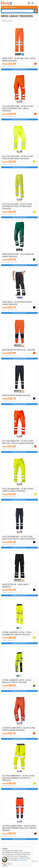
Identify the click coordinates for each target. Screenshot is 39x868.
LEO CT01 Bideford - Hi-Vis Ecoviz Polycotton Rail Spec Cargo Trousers (18, 108)
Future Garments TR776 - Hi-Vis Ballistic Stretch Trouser (17, 681)
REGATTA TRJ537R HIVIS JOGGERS (16, 395)
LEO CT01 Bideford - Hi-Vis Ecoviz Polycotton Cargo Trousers (18, 157)
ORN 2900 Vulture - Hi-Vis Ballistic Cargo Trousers (18, 255)
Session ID (35, 861)
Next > (33, 21)
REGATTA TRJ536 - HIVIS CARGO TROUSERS (15, 585)
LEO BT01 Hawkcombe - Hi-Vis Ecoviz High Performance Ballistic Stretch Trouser (19, 828)
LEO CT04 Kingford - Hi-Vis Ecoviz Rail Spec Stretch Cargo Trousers (18, 442)
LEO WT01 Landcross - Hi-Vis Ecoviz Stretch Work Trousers (19, 729)
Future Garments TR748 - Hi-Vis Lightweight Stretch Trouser (17, 633)
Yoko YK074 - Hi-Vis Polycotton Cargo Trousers (17, 303)
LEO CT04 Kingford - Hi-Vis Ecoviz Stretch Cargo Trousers (18, 490)
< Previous (30, 21)
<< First (27, 21)
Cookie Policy (23, 860)
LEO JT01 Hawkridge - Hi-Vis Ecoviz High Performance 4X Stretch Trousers (18, 778)
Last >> (36, 21)
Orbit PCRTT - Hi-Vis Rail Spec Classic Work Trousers (19, 59)
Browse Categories (9, 7)
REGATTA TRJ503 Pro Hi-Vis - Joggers (19, 350)
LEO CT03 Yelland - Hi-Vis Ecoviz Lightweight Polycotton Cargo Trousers (17, 206)
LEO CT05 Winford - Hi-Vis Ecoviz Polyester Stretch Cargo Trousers (19, 538)
